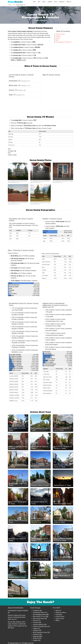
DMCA (58, 620)
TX (14, 5)
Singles (35, 640)
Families (36, 622)
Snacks (15, 2)
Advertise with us (61, 613)
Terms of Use (60, 618)
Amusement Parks (39, 613)
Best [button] (39, 2)
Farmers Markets (38, 624)
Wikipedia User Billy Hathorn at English (65, 181)
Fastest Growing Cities (40, 626)
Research (36, 634)
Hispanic (36, 630)
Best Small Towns (39, 618)
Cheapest (36, 611)
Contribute (59, 615)
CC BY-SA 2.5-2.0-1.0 (15, 182)
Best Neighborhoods (39, 615)
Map (57, 40)
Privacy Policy (60, 616)
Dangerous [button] (62, 2)
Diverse (35, 620)
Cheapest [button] (50, 2)
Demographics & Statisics (63, 42)
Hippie (35, 628)
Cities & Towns (60, 34)
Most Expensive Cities (40, 632)
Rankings (36, 636)
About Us (69, 2)
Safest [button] (44, 2)
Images (58, 38)
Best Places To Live (39, 616)
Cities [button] (34, 2)
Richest (35, 638)
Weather (58, 36)
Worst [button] (56, 2)
